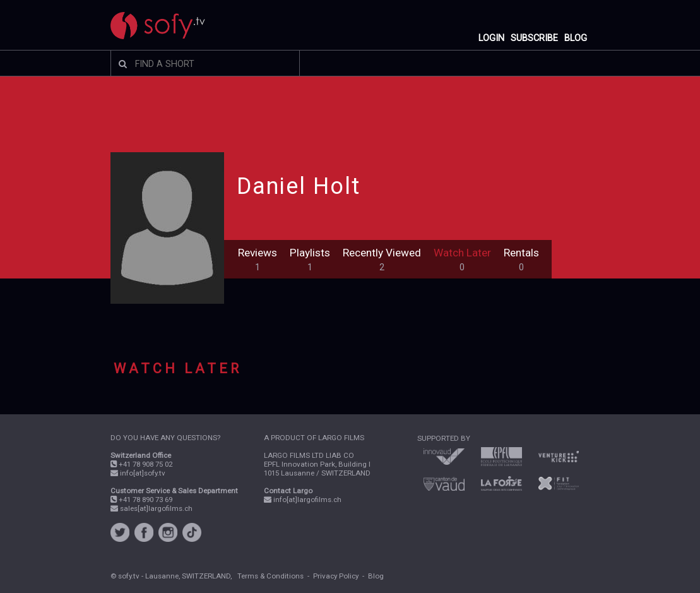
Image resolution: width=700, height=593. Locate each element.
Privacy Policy (336, 576)
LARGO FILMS (341, 438)
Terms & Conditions (270, 576)
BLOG (576, 38)
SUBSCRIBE (534, 38)
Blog (376, 576)
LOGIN (491, 38)
